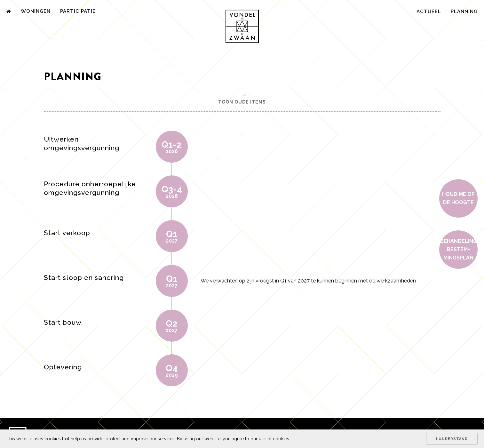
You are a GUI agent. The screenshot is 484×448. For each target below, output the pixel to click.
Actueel (429, 12)
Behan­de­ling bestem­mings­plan (459, 249)
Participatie (78, 11)
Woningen (36, 11)
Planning (464, 12)
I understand (452, 439)
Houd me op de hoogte (458, 198)
